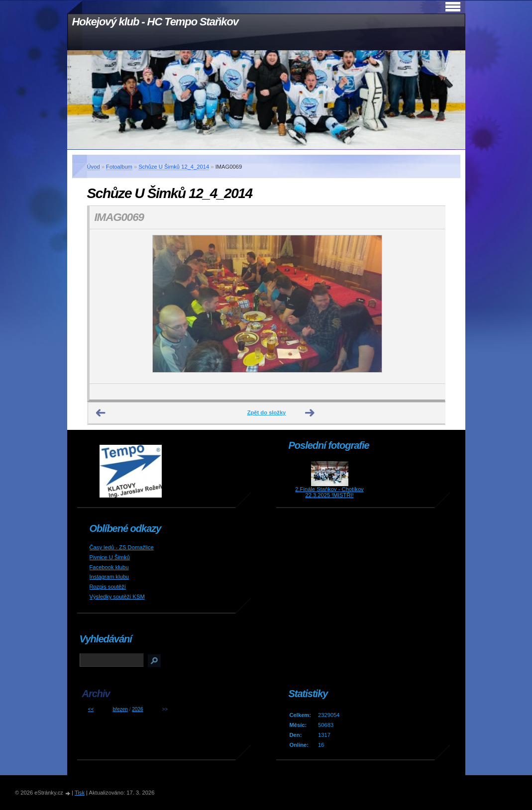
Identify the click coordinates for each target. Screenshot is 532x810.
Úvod (94, 167)
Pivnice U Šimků (110, 557)
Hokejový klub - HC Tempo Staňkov (155, 22)
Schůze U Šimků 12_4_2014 (174, 167)
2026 (137, 709)
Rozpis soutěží (108, 587)
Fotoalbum (119, 167)
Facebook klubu (109, 567)
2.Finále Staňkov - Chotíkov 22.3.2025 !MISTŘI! (329, 492)
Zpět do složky (267, 412)
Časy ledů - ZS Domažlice (122, 547)
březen (120, 709)
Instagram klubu (109, 577)
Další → (310, 413)
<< (91, 709)
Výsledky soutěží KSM (117, 597)
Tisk (80, 793)
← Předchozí (101, 413)
